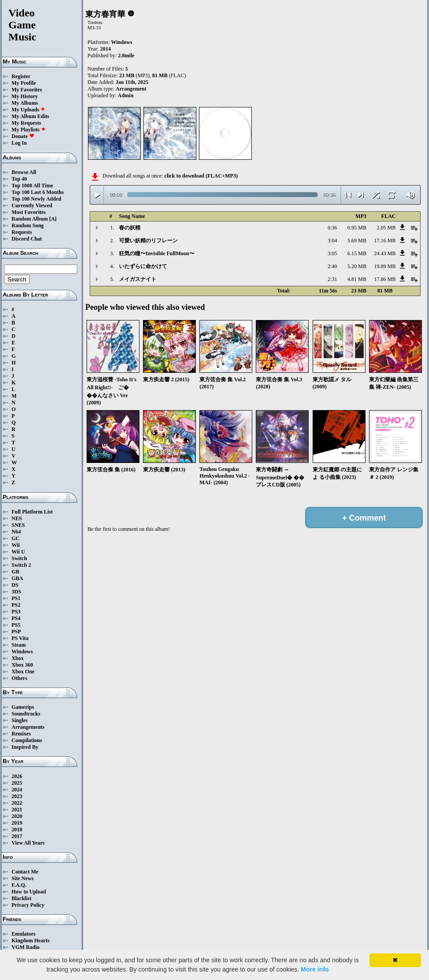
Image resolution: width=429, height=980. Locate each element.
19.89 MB (385, 266)
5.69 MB (357, 241)
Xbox (18, 658)
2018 (17, 830)
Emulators (24, 934)
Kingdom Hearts (31, 940)
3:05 (332, 253)
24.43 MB (385, 253)
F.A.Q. (19, 885)
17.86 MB (385, 279)
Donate (23, 136)
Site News (23, 878)
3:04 (332, 241)
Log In (19, 143)
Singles (20, 720)
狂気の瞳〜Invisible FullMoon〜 (157, 253)
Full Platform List (32, 512)
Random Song (28, 225)
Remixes (21, 734)
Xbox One (23, 672)
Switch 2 (21, 565)
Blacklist (22, 898)
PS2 (16, 605)
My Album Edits (30, 116)
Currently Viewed (32, 205)
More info (315, 969)
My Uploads (28, 110)
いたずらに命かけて (143, 266)
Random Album (30, 219)
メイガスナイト (138, 279)
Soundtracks (26, 714)
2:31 (332, 279)
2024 (17, 790)
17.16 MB (385, 241)
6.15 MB (357, 253)
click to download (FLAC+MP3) (201, 176)
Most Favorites (29, 212)
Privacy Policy (28, 905)
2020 (17, 816)
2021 (17, 810)
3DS (16, 592)
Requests (22, 232)
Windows (22, 652)
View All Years (28, 843)
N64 (16, 532)
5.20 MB (357, 266)
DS (15, 585)
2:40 (332, 266)
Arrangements (28, 727)
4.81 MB (357, 279)
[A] (53, 219)
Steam (19, 645)
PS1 (16, 598)
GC (16, 538)
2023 (17, 796)
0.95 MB (357, 228)
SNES (18, 525)
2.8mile (126, 55)
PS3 (16, 612)
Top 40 (19, 179)
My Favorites (27, 90)
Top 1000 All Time (32, 186)
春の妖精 (130, 228)
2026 (17, 776)
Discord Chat (27, 239)
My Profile (24, 83)
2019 (17, 823)
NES (17, 518)
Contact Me (25, 872)
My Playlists (29, 130)
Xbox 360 (22, 665)
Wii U (18, 552)
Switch (19, 558)
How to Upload (29, 892)
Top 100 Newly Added (36, 199)
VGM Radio (26, 947)
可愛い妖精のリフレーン (148, 241)
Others (19, 678)
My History (25, 96)
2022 (17, 803)
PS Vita (20, 638)
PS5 (16, 625)
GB (15, 572)
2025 (17, 783)
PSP (16, 632)
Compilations (27, 740)
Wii (16, 545)
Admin (125, 95)
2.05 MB (386, 228)
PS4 (16, 618)
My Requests (26, 123)
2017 (17, 836)
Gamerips (23, 707)
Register (21, 76)
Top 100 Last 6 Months (38, 192)
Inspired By (25, 747)
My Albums (25, 103)
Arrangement (131, 89)
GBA (17, 578)
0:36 (332, 228)
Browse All (24, 172)
